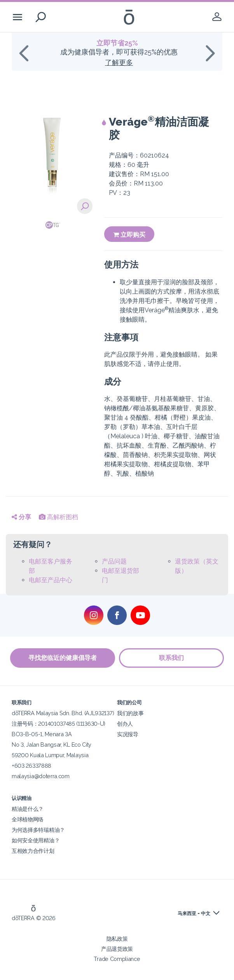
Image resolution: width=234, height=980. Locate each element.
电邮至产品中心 (51, 580)
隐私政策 (117, 939)
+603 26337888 (31, 766)
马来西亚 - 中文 (194, 913)
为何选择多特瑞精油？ (38, 830)
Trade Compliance (117, 959)
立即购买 (129, 235)
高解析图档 (58, 517)
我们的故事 (130, 713)
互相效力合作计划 (33, 851)
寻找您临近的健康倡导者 (63, 658)
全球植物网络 (28, 819)
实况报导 (128, 734)
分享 (21, 517)
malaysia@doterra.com (41, 776)
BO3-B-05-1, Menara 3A (42, 734)
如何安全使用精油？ (36, 840)
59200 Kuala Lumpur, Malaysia (50, 755)
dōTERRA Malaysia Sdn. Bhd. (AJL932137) (63, 713)
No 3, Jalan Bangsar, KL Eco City (52, 745)
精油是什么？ (28, 809)
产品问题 (114, 561)
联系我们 (171, 658)
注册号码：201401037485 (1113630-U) (58, 724)
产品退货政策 (117, 949)
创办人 (125, 724)
